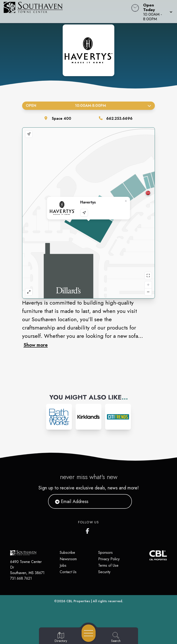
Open (88, 106)
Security (104, 572)
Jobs (63, 565)
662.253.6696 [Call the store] (119, 118)
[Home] (67, 12)
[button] (156, 12)
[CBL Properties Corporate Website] (149, 555)
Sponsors (105, 553)
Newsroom (68, 559)
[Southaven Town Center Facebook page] (88, 530)
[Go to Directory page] (61, 638)
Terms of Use (108, 565)
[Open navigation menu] (89, 633)
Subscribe (67, 553)
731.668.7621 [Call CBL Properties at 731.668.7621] (21, 578)
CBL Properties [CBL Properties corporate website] (78, 601)
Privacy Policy (109, 559)
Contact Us (68, 572)
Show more (36, 345)
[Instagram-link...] (59, 417)
